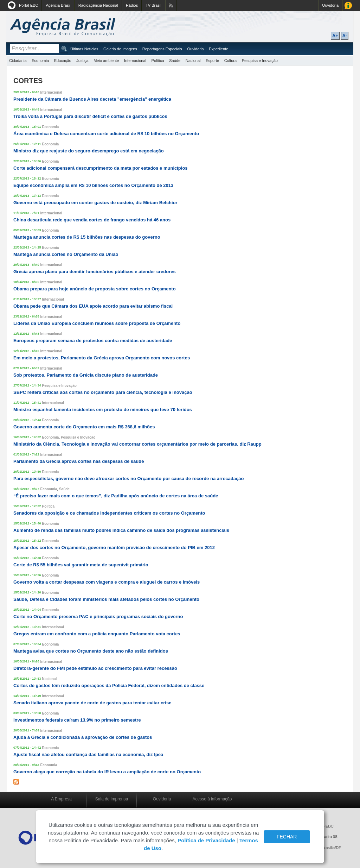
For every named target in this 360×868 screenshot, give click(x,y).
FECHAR (287, 837)
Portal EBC (28, 5)
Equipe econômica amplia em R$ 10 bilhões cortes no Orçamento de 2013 (93, 185)
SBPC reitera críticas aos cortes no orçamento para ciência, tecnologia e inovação (103, 392)
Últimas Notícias (84, 49)
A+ (335, 36)
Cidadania (18, 61)
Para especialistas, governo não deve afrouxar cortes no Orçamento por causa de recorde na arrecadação (128, 479)
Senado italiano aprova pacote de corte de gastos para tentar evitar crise (92, 703)
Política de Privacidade (206, 840)
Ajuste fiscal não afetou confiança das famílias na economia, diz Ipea (88, 754)
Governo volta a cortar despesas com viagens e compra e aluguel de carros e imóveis (107, 582)
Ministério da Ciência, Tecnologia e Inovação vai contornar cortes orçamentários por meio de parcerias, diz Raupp (137, 444)
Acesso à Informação (348, 5)
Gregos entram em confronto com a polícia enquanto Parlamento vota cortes (97, 634)
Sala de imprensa (112, 799)
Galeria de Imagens (120, 49)
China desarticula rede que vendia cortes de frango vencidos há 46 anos (92, 220)
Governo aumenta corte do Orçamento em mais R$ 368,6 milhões (84, 427)
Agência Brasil (58, 5)
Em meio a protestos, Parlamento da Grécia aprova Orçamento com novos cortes (102, 358)
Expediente (218, 49)
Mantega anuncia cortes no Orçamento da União (66, 254)
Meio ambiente (106, 61)
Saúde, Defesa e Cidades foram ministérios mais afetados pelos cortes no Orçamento (106, 599)
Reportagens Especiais (162, 49)
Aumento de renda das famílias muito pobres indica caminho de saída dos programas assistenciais (121, 530)
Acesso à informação (212, 799)
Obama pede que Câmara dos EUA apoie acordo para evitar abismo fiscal (93, 306)
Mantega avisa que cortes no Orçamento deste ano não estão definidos (91, 651)
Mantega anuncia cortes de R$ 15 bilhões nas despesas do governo (87, 237)
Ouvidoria (330, 5)
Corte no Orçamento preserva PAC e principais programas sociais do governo (98, 617)
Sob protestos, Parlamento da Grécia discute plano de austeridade (86, 375)
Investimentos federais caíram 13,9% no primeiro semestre (77, 720)
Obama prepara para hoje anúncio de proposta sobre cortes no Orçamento (95, 289)
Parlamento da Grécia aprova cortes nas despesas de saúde (79, 461)
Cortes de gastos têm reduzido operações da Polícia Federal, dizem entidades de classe (109, 685)
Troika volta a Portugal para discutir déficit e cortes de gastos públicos (90, 116)
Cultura (230, 61)
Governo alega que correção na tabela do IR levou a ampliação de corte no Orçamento (107, 772)
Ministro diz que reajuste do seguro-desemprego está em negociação (89, 151)
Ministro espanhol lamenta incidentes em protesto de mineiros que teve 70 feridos (103, 410)
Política (158, 61)
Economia (40, 61)
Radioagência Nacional (98, 5)
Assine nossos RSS (171, 5)
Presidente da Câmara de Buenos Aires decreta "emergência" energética (92, 99)
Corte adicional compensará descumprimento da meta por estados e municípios (101, 168)
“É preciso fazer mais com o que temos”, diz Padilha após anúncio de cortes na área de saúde (116, 496)
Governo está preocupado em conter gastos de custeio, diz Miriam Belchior (95, 203)
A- (345, 36)
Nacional (193, 61)
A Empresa (61, 799)
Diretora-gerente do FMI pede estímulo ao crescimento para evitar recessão (95, 668)
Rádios (132, 5)
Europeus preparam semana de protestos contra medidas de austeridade (93, 341)
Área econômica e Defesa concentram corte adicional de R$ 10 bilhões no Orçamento (106, 134)
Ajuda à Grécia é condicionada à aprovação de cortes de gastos (83, 737)
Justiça (82, 61)
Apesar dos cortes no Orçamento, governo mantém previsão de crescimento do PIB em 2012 (114, 548)
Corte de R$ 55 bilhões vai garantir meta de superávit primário (81, 565)
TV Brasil (153, 5)
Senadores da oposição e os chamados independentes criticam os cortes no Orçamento (109, 513)
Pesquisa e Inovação (260, 61)
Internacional (135, 61)
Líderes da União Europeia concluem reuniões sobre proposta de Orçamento (97, 323)
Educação (63, 61)
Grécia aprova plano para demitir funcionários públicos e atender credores (95, 272)
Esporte (212, 61)
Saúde (175, 61)
